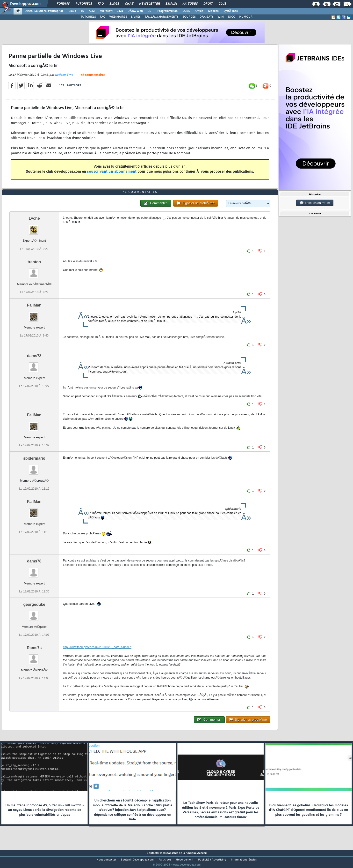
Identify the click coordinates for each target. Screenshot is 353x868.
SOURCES (189, 17)
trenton (34, 271)
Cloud (72, 11)
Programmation (167, 11)
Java (120, 11)
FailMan (34, 314)
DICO (232, 17)
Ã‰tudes (190, 4)
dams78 (34, 365)
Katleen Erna (64, 78)
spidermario (34, 467)
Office (199, 11)
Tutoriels (84, 4)
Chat (129, 4)
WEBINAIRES (118, 17)
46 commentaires (93, 78)
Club (222, 4)
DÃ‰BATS (207, 17)
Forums (63, 4)
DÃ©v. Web (135, 11)
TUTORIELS (88, 17)
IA (82, 11)
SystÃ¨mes (231, 11)
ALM (92, 11)
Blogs (114, 4)
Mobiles (213, 11)
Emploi (171, 4)
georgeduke (34, 614)
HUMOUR (246, 17)
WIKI (221, 17)
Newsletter (149, 4)
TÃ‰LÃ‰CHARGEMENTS (162, 17)
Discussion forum (315, 203)
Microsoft (106, 11)
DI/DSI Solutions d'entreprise (44, 11)
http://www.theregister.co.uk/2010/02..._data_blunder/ (97, 656)
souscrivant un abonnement (112, 175)
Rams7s (34, 657)
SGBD (186, 11)
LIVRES (136, 17)
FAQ (101, 4)
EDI (150, 11)
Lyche (34, 228)
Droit (208, 4)
